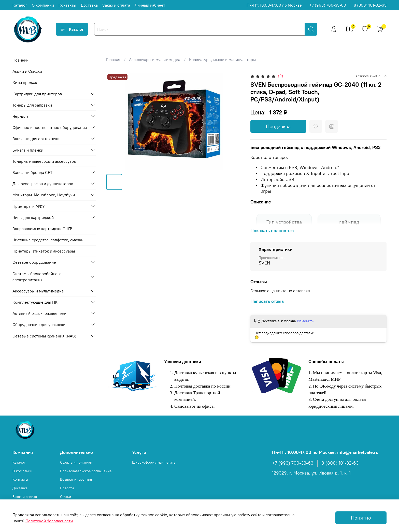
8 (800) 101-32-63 (370, 5)
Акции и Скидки (27, 71)
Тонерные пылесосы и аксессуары (45, 161)
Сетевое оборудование (34, 262)
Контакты (67, 5)
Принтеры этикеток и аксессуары (44, 251)
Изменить (305, 321)
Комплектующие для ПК (35, 302)
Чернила (20, 116)
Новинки (20, 60)
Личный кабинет (150, 5)
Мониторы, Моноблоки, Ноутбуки (44, 195)
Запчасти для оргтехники (36, 139)
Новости (67, 488)
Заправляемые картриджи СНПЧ (43, 229)
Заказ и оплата (116, 5)
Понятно (361, 518)
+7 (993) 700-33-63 (328, 5)
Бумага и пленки (28, 150)
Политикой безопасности (49, 521)
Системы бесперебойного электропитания (37, 277)
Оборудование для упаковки (39, 324)
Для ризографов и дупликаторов (43, 184)
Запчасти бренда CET (32, 172)
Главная (113, 60)
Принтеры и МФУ (29, 206)
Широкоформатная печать (154, 462)
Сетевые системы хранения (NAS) (44, 336)
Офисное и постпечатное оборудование (50, 127)
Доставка (89, 5)
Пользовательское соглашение (86, 471)
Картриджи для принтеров (37, 94)
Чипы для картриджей (33, 217)
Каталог (20, 5)
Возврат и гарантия (76, 479)
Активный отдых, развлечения (40, 313)
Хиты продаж (25, 82)
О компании (43, 5)
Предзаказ (278, 126)
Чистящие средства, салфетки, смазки (48, 240)
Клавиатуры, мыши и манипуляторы (222, 60)
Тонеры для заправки (32, 105)
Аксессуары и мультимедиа (155, 60)
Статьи (66, 497)
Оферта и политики (76, 462)
